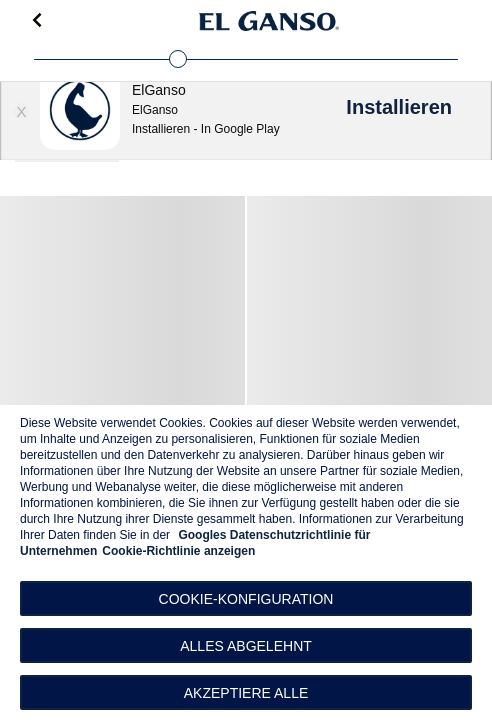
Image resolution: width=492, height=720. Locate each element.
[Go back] (36, 20)
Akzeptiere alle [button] (246, 693)
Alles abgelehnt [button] (246, 646)
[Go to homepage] (269, 20)
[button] (246, 598)
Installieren (399, 107)
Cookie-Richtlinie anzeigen (178, 551)
